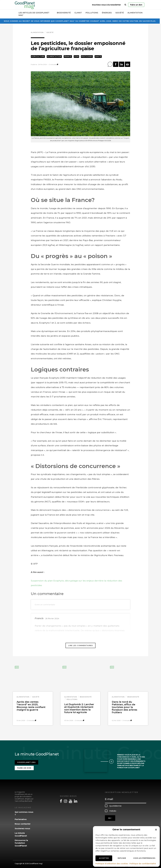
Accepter (104, 858)
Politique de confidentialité (143, 864)
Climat (78, 13)
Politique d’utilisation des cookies (112, 864)
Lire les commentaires (80, 645)
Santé (98, 56)
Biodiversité (64, 13)
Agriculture (38, 56)
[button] (156, 830)
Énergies (107, 13)
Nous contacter (23, 822)
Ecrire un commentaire (45, 605)
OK (110, 816)
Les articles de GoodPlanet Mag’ (34, 14)
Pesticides (87, 56)
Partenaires (21, 818)
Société (120, 13)
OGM (76, 56)
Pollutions (92, 13)
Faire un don (136, 5)
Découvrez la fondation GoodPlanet (21, 841)
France (68, 56)
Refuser (122, 858)
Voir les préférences (144, 858)
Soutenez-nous (22, 827)
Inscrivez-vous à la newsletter (106, 5)
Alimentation (135, 13)
